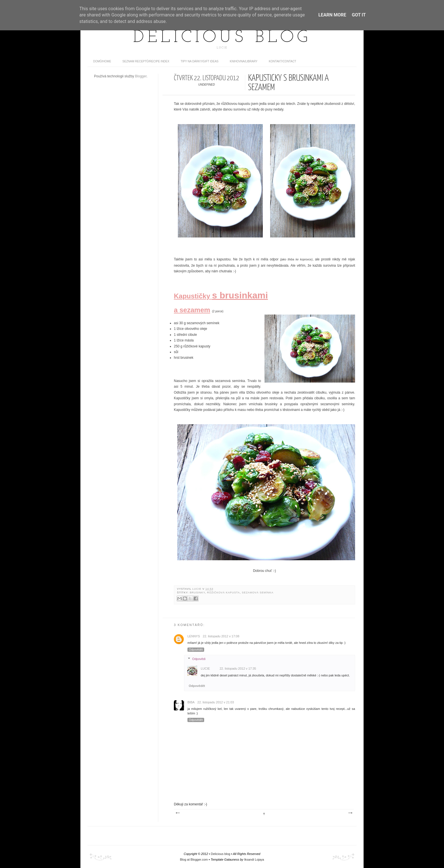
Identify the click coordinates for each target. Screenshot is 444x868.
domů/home (102, 61)
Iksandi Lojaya (254, 859)
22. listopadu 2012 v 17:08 (221, 636)
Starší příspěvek (350, 813)
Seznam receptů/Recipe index (146, 61)
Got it (359, 15)
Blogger (141, 76)
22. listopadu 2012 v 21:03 (216, 702)
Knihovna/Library (244, 61)
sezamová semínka (258, 593)
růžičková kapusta (223, 593)
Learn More (332, 15)
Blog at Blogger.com (194, 859)
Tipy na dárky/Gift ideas (200, 61)
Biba (191, 702)
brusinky (197, 593)
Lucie (197, 589)
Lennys (194, 636)
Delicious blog (222, 38)
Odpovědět (196, 650)
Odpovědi (199, 659)
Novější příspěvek (178, 813)
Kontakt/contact (282, 61)
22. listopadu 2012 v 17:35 (238, 668)
